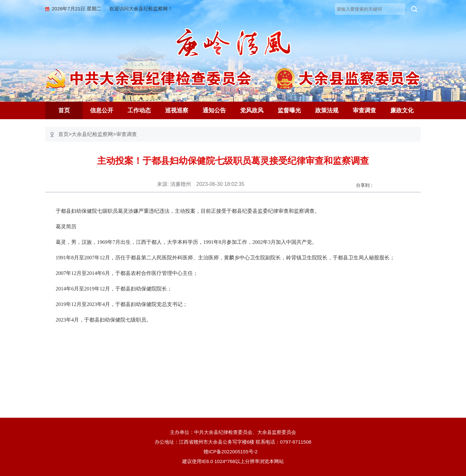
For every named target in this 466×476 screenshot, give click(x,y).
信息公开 (102, 110)
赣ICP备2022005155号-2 (233, 452)
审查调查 (364, 110)
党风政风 (252, 110)
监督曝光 (289, 110)
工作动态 (139, 110)
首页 (64, 110)
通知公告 (214, 110)
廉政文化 (402, 110)
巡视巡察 (177, 110)
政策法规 (327, 110)
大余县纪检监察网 (92, 134)
